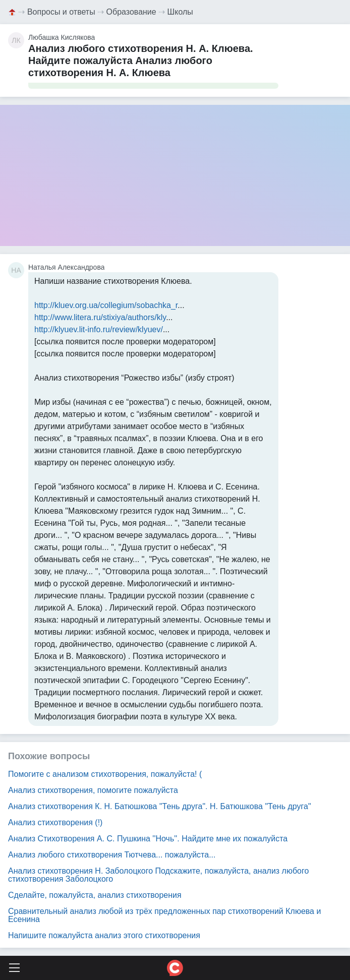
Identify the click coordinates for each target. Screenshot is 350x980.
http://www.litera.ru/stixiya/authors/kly (100, 317)
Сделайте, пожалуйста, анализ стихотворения (95, 895)
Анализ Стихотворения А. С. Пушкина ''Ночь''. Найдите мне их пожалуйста (148, 839)
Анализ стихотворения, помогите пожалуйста (93, 790)
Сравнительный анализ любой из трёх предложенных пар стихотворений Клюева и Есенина (164, 915)
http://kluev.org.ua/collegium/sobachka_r (106, 305)
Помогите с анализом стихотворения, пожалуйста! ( (105, 774)
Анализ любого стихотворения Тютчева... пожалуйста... (112, 855)
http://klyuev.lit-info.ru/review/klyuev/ (99, 329)
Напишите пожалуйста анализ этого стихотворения (104, 935)
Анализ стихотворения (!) (55, 822)
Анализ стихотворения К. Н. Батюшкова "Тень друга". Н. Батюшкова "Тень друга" (160, 806)
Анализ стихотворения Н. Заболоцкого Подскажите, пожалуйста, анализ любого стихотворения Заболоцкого (158, 875)
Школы (180, 12)
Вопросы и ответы (61, 12)
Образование (131, 12)
